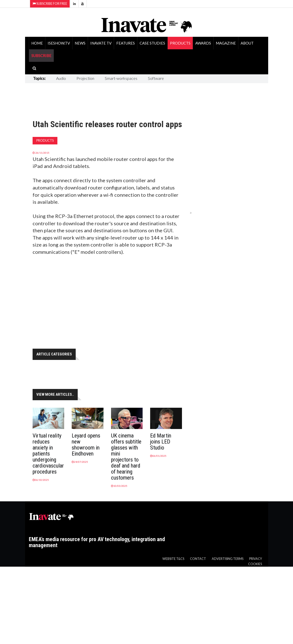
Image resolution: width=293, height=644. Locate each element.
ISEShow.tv (59, 43)
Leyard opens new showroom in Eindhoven (86, 445)
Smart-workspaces (121, 78)
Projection (85, 78)
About (247, 43)
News (80, 43)
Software (156, 78)
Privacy (256, 559)
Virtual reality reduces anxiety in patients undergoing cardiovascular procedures (48, 454)
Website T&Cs (173, 559)
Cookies (255, 564)
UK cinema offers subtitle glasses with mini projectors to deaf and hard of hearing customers (126, 457)
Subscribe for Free (50, 4)
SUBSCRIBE (41, 56)
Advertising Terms (228, 559)
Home (37, 43)
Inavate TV (101, 43)
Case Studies (152, 43)
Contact (198, 559)
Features (126, 43)
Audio (61, 78)
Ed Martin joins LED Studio (161, 442)
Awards (203, 43)
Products (180, 43)
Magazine (226, 43)
